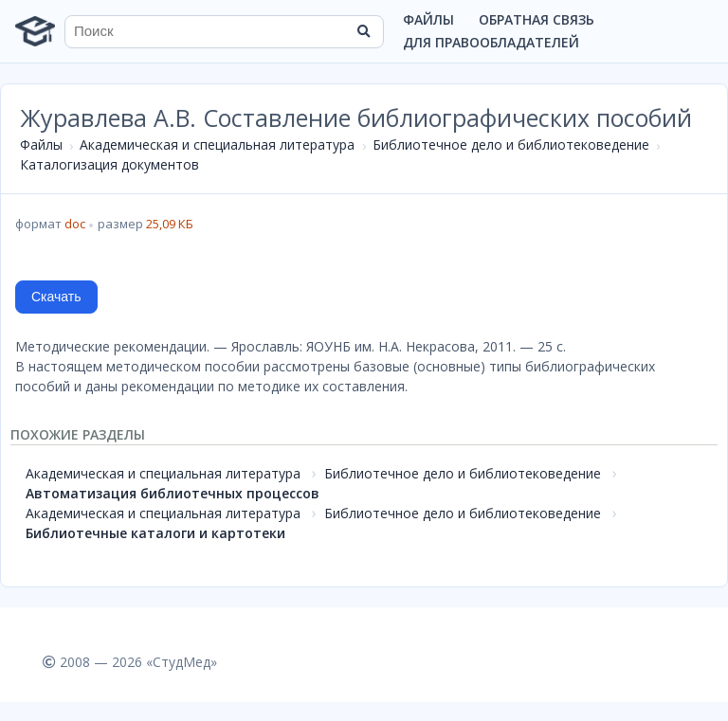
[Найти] (363, 31)
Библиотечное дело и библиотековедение (511, 144)
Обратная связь (537, 19)
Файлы (428, 19)
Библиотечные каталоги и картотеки (155, 533)
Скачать (56, 297)
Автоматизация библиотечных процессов (173, 493)
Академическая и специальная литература (217, 144)
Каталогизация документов (109, 164)
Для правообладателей (491, 42)
